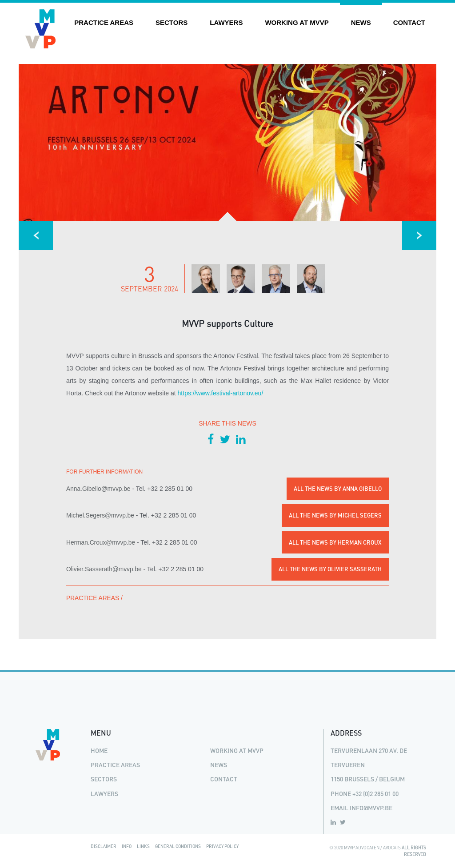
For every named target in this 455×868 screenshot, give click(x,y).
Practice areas (104, 22)
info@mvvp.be (371, 808)
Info (127, 846)
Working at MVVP (297, 22)
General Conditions (178, 846)
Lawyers (226, 22)
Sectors (172, 22)
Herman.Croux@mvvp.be (101, 543)
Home (99, 751)
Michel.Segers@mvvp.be (100, 516)
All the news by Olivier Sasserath (330, 569)
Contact (409, 22)
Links (143, 846)
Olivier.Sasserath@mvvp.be (104, 569)
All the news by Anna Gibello (338, 489)
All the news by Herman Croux (335, 542)
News (361, 22)
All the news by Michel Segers (335, 515)
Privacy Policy (222, 846)
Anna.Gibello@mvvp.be (98, 489)
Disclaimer (104, 846)
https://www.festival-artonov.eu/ (221, 393)
